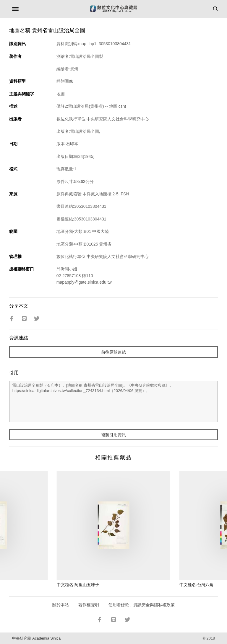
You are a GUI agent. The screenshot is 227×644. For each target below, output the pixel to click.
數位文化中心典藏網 (113, 9)
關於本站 (61, 605)
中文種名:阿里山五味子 (78, 585)
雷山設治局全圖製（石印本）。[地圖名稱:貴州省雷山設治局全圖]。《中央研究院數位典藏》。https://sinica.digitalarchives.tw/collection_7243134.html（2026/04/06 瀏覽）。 (114, 402)
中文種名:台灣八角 (197, 585)
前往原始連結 (113, 352)
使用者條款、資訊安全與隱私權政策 (142, 605)
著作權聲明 (89, 605)
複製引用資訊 (113, 435)
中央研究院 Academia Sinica (36, 638)
